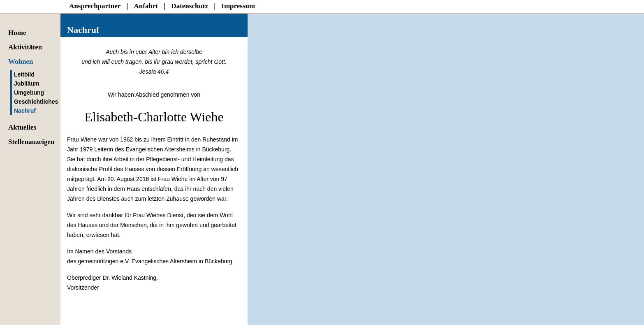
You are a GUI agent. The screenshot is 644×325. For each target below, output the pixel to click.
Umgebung (29, 93)
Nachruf (25, 111)
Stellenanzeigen (31, 142)
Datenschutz (190, 6)
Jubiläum (27, 84)
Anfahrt (146, 6)
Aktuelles (22, 127)
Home (17, 33)
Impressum (238, 6)
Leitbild (24, 74)
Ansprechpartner (95, 6)
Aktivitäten (25, 47)
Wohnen (21, 62)
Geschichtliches (36, 102)
